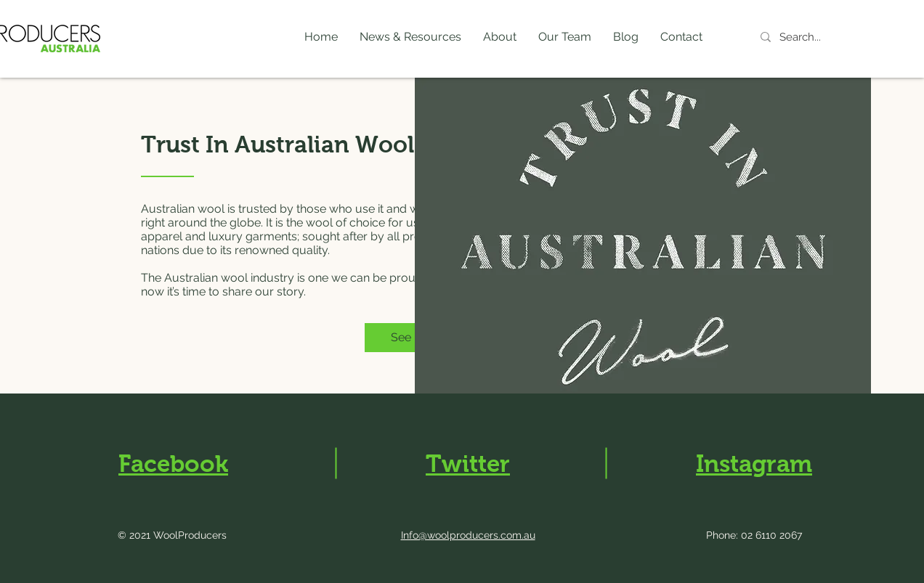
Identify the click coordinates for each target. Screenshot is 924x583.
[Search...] (819, 37)
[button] (410, 37)
